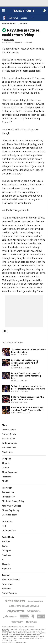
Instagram (7, 551)
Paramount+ (8, 477)
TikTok (5, 546)
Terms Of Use (8, 492)
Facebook (6, 555)
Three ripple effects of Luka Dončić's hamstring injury (29, 351)
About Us (6, 463)
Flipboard (6, 569)
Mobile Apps (8, 452)
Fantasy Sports (9, 434)
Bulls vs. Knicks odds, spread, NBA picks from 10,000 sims (28, 398)
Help (4, 526)
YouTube (6, 542)
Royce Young (9, 40)
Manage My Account (11, 580)
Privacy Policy (8, 497)
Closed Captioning (10, 510)
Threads (6, 564)
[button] (32, 18)
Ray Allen (35, 63)
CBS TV (5, 481)
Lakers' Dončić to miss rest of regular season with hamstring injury (26, 376)
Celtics (10, 60)
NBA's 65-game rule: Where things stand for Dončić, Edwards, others (27, 409)
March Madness (9, 448)
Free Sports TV (9, 439)
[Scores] (24, 18)
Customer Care (9, 531)
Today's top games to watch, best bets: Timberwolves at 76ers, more (28, 388)
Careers (6, 468)
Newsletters (8, 584)
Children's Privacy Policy (13, 501)
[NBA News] (13, 18)
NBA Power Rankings (9, 23)
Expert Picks (23, 23)
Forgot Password (10, 593)
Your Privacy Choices (12, 506)
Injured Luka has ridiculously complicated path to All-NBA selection (25, 363)
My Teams (7, 589)
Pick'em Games (9, 430)
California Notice (10, 515)
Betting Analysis (9, 443)
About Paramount (10, 472)
